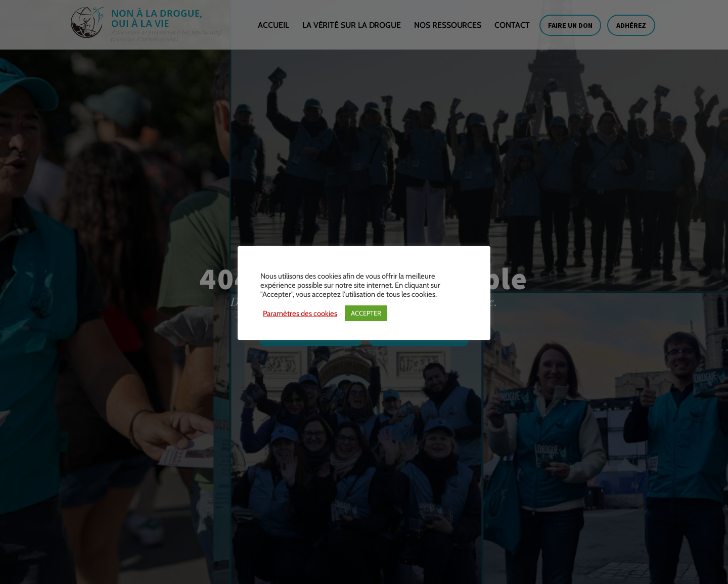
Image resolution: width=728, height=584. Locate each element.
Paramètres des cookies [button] (300, 313)
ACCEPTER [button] (366, 313)
